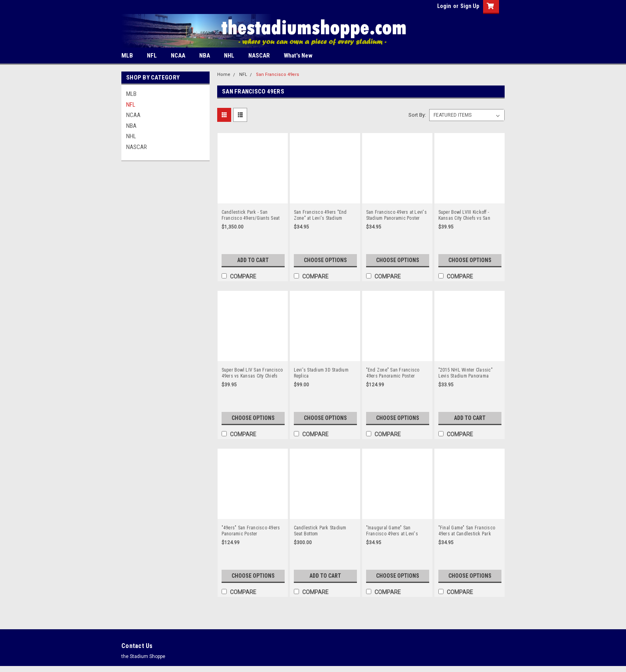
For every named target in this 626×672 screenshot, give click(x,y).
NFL (152, 56)
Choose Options (325, 260)
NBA (205, 56)
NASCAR (259, 56)
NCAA (178, 56)
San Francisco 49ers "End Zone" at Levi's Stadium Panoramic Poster (320, 215)
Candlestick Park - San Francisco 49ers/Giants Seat (251, 215)
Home (224, 75)
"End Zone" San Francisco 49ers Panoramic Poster (393, 373)
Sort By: (417, 115)
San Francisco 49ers (277, 75)
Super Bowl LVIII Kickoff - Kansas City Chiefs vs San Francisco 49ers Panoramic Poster (467, 215)
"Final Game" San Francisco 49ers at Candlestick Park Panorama (467, 531)
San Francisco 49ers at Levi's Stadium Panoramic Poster (396, 215)
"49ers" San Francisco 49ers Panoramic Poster (251, 531)
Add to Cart (253, 260)
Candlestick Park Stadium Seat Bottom (320, 531)
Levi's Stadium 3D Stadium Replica (321, 373)
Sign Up (470, 6)
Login (444, 6)
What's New (298, 56)
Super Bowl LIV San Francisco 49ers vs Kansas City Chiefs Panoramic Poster (252, 373)
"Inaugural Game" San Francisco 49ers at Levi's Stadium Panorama (392, 531)
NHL (229, 56)
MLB (127, 56)
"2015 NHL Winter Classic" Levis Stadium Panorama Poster (466, 373)
